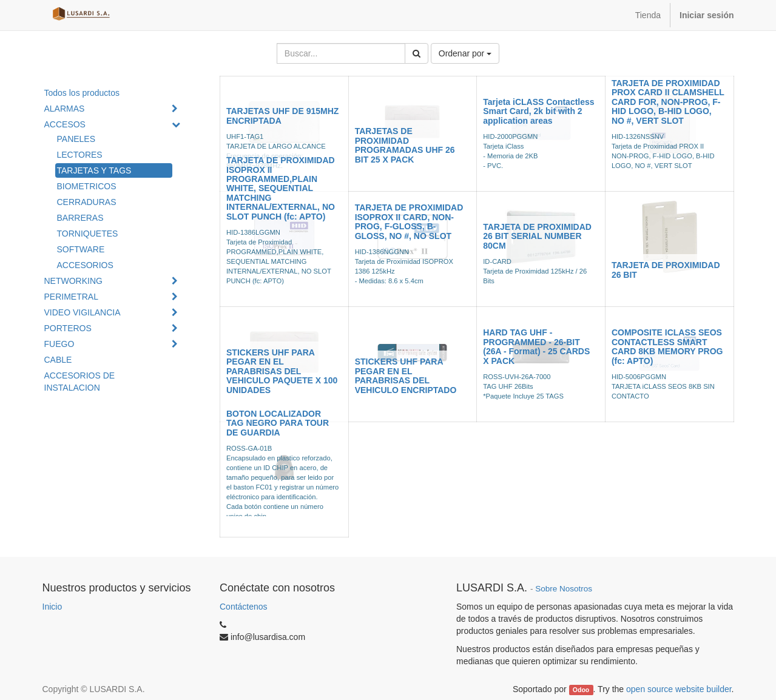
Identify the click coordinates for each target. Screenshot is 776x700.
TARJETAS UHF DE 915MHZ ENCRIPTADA (282, 116)
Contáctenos (244, 607)
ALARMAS (65, 109)
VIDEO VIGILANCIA (83, 312)
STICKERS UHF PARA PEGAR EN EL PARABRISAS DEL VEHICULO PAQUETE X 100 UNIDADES (282, 371)
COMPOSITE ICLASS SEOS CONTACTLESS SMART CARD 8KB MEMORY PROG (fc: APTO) (667, 346)
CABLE (58, 360)
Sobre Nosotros (564, 589)
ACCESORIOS (85, 265)
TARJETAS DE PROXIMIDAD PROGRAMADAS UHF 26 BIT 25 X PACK (405, 145)
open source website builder (679, 689)
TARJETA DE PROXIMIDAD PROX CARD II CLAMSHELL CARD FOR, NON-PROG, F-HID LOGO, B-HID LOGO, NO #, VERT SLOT (668, 102)
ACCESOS (65, 124)
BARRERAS (80, 218)
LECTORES (80, 155)
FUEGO (59, 344)
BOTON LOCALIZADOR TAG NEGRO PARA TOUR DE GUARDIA (278, 423)
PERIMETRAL (71, 297)
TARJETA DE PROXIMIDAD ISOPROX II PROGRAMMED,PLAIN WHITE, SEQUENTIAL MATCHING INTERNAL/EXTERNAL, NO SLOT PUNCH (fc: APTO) (281, 188)
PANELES (76, 139)
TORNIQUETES (88, 234)
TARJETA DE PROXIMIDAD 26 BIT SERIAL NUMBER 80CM (537, 236)
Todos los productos (82, 93)
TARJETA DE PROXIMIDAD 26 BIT (666, 270)
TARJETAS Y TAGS (94, 170)
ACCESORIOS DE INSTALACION (80, 382)
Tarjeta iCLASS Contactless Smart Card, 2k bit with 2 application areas (538, 111)
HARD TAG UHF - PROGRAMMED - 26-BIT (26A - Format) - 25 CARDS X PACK (536, 346)
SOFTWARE (81, 249)
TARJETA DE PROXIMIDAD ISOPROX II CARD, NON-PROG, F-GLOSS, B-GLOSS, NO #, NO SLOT (409, 221)
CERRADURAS (87, 202)
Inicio (52, 607)
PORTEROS (68, 328)
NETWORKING (73, 281)
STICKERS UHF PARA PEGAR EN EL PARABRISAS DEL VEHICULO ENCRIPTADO (406, 375)
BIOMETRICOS (87, 186)
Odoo (581, 690)
